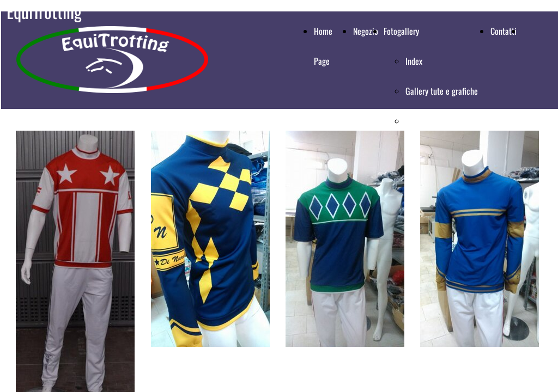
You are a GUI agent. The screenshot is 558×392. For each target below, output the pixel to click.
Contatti (504, 31)
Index (414, 61)
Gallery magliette (433, 121)
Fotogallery (401, 31)
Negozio (366, 31)
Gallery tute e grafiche (442, 91)
